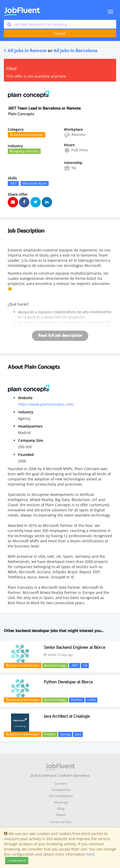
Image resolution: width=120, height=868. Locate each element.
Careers (61, 784)
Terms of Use (61, 822)
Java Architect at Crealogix (67, 716)
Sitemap (61, 802)
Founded (26, 455)
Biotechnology (55, 665)
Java (78, 734)
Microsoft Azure (35, 183)
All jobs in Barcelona (75, 50)
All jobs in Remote (25, 50)
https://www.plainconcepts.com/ (46, 404)
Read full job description (60, 336)
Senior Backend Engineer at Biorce (74, 648)
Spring (65, 734)
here (91, 854)
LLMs (91, 700)
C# (85, 665)
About (61, 815)
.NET (13, 183)
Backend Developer (23, 665)
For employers (61, 796)
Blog (61, 809)
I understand (17, 860)
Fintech (50, 734)
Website (25, 398)
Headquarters (30, 426)
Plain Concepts (42, 367)
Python (77, 700)
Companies (61, 790)
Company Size (31, 440)
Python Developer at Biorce (68, 682)
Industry (26, 412)
